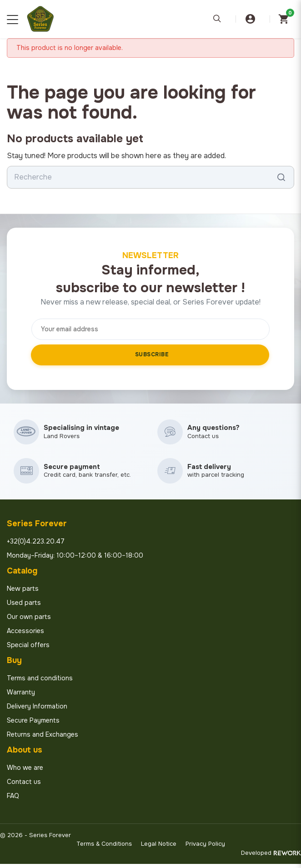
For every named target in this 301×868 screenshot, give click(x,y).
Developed (271, 857)
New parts (23, 593)
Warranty (21, 696)
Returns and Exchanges (43, 738)
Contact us (24, 786)
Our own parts (29, 621)
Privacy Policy (205, 848)
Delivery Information (37, 710)
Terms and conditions (40, 682)
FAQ (13, 800)
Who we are (25, 772)
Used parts (24, 607)
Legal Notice (159, 848)
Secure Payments (33, 724)
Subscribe (152, 354)
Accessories (25, 635)
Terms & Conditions (104, 848)
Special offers (28, 649)
